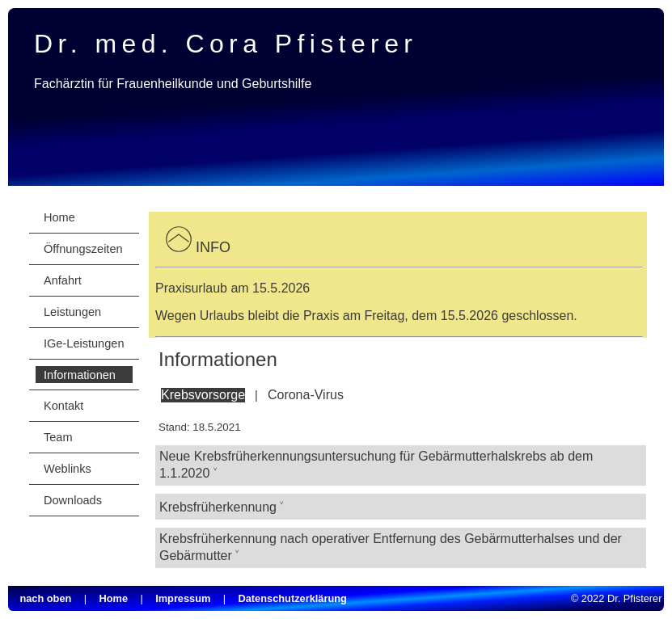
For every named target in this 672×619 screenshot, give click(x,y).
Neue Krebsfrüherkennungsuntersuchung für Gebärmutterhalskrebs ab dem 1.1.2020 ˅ (376, 465)
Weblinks (68, 469)
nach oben (45, 598)
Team (58, 437)
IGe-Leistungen (84, 343)
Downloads (73, 500)
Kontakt (63, 406)
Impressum (183, 598)
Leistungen (72, 312)
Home (59, 217)
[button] (179, 247)
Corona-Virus (306, 395)
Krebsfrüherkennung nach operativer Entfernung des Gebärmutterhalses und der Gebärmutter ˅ (391, 547)
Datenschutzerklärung (293, 598)
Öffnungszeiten (83, 249)
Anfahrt (63, 280)
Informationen (80, 375)
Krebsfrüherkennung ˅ (222, 507)
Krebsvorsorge (203, 395)
